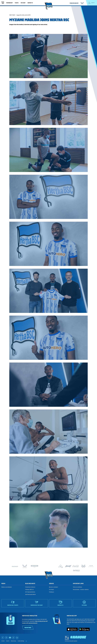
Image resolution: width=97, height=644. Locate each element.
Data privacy (13, 641)
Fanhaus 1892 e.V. (30, 590)
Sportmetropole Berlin (30, 594)
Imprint (8, 641)
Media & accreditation (7, 587)
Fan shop (23, 3)
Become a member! (53, 587)
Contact (3, 641)
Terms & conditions (77, 587)
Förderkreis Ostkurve (30, 587)
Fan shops (51, 590)
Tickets (17, 3)
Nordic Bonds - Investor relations (81, 590)
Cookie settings (21, 641)
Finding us (51, 592)
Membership (9, 3)
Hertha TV (30, 3)
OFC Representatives (30, 592)
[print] (26, 641)
